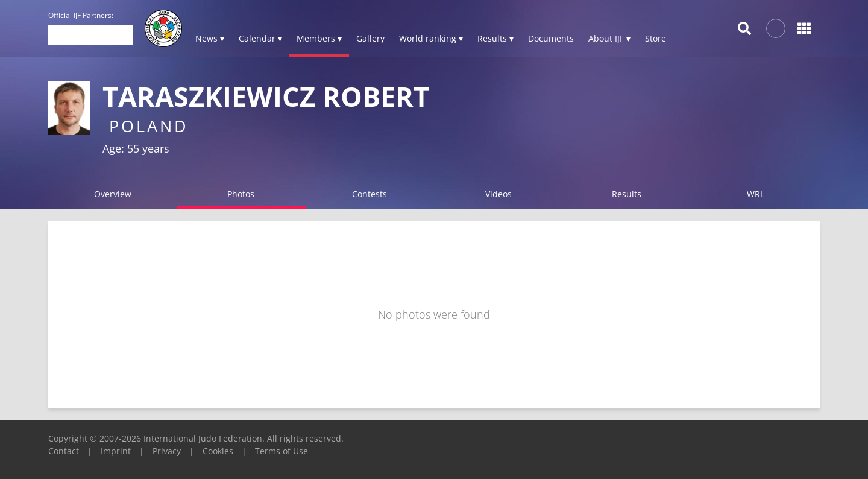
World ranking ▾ (431, 38)
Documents (551, 38)
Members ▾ (319, 38)
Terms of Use (281, 451)
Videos (498, 194)
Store (656, 38)
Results (627, 194)
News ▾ (210, 38)
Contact (64, 451)
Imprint (116, 451)
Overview (113, 194)
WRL (756, 194)
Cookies (218, 451)
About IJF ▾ (609, 38)
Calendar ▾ (260, 38)
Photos (241, 194)
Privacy (167, 451)
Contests (370, 194)
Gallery (370, 38)
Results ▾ (495, 38)
